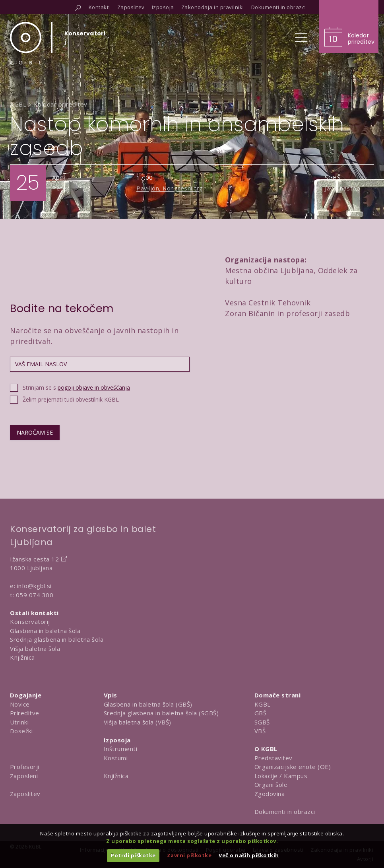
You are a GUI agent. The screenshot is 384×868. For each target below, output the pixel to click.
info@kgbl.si (34, 586)
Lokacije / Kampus (281, 776)
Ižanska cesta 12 (34, 559)
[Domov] (26, 43)
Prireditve (25, 713)
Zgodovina (270, 794)
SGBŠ (262, 722)
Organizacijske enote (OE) (293, 767)
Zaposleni (24, 776)
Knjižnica (22, 657)
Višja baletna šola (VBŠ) (138, 722)
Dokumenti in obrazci (285, 812)
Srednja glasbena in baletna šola (57, 639)
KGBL (263, 704)
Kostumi (116, 758)
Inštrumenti (121, 749)
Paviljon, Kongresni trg (170, 188)
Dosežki (21, 731)
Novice (20, 704)
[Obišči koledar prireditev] (349, 27)
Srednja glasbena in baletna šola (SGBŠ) (161, 713)
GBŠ (261, 713)
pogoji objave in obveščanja (94, 387)
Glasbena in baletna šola (45, 631)
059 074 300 (35, 595)
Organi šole (271, 785)
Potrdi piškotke (133, 855)
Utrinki (19, 722)
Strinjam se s (76, 387)
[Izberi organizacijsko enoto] (85, 40)
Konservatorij (30, 621)
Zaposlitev (25, 794)
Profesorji (25, 767)
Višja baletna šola (35, 649)
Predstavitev (273, 758)
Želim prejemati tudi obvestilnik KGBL (71, 399)
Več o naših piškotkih (249, 855)
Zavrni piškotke (189, 855)
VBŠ (260, 731)
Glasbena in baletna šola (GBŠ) (148, 704)
